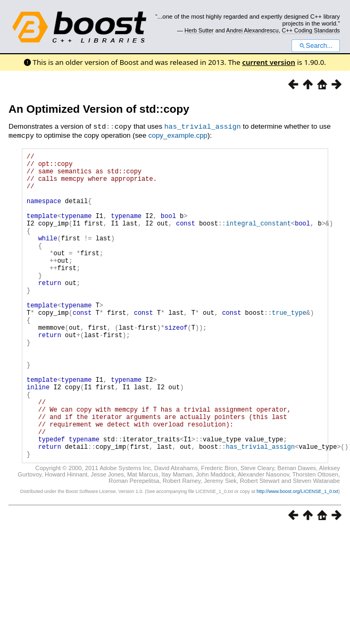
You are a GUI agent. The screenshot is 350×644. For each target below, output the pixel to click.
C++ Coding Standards (311, 30)
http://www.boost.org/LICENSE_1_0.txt (297, 556)
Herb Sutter (199, 30)
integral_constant (259, 238)
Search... (316, 46)
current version (269, 62)
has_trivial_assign (203, 126)
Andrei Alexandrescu (252, 30)
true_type (289, 346)
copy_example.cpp (178, 135)
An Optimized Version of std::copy (99, 109)
